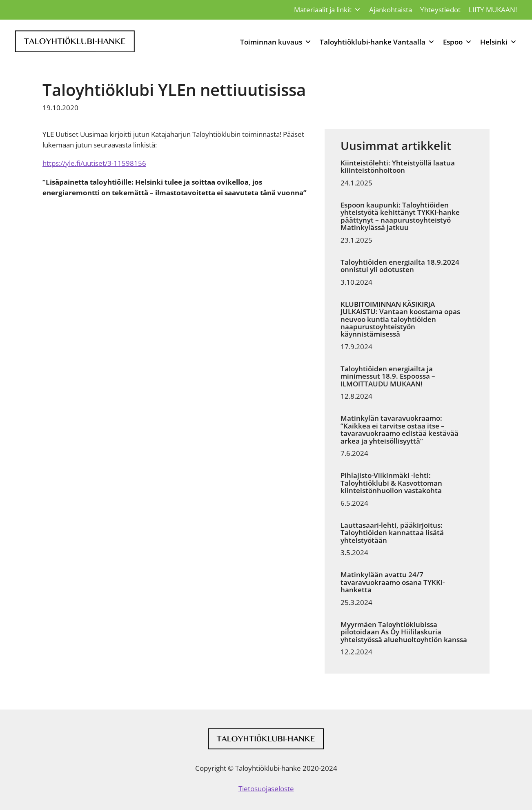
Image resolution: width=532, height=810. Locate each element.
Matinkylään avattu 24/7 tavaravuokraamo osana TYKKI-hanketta (393, 582)
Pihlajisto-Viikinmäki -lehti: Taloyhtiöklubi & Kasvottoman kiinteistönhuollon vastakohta (391, 483)
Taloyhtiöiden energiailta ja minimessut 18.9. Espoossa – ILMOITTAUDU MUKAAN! (388, 376)
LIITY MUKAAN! (493, 10)
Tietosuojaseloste (266, 789)
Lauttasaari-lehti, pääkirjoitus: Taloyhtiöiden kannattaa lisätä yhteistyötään (392, 533)
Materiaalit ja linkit (327, 10)
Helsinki (499, 42)
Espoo (457, 42)
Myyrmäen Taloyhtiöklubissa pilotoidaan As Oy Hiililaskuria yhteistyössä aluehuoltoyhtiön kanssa (404, 632)
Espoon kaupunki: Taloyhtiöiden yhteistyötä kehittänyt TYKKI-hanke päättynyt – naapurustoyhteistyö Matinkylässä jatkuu (400, 216)
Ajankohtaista (391, 10)
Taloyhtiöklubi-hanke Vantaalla (377, 42)
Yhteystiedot (440, 10)
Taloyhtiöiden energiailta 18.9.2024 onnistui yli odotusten (400, 266)
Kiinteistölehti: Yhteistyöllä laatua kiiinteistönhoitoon (398, 167)
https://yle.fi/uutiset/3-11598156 (94, 163)
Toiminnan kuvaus (276, 42)
